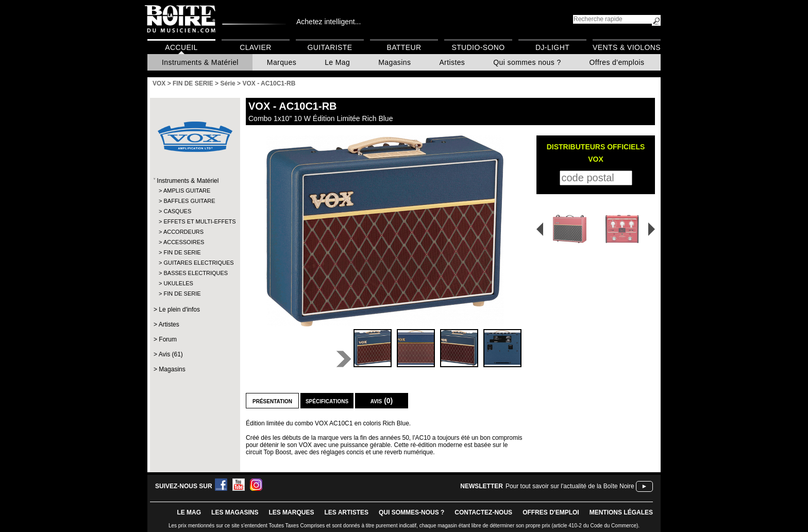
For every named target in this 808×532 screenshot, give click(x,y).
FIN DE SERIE (182, 252)
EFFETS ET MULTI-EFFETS (195, 221)
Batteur (404, 47)
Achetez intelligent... (329, 22)
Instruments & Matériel (200, 62)
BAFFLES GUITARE (189, 201)
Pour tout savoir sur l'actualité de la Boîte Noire (570, 486)
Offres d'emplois (617, 62)
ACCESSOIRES (184, 242)
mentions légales (621, 512)
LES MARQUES (291, 512)
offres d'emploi (551, 512)
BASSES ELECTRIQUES (195, 273)
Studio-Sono (478, 47)
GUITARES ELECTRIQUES (195, 263)
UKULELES (178, 283)
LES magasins (235, 512)
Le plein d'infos (179, 310)
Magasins (394, 62)
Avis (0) (382, 401)
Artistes (452, 62)
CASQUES (177, 211)
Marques (282, 62)
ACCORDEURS (183, 232)
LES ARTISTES (346, 512)
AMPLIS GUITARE (187, 191)
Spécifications (327, 401)
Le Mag (337, 62)
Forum (168, 339)
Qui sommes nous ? (527, 62)
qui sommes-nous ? (411, 512)
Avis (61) (171, 354)
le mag (189, 512)
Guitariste (330, 47)
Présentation (272, 401)
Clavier (256, 47)
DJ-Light (552, 47)
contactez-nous (483, 512)
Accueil (181, 47)
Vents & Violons (627, 47)
